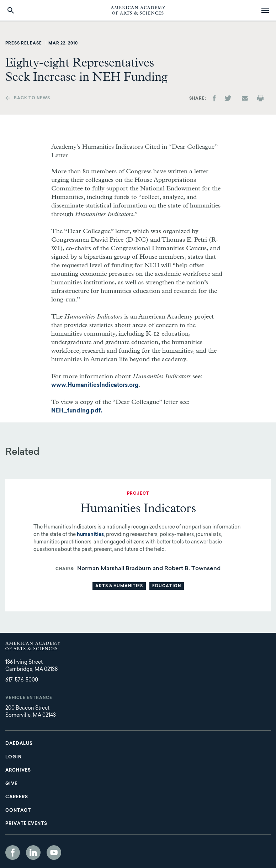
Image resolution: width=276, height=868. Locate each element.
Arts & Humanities (119, 586)
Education (167, 586)
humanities (90, 535)
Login (14, 757)
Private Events (26, 824)
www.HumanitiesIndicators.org (95, 385)
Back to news (32, 98)
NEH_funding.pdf (76, 411)
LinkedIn (33, 853)
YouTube (54, 853)
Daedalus (19, 744)
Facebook (13, 853)
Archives (18, 770)
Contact (18, 811)
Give (11, 784)
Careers (17, 797)
